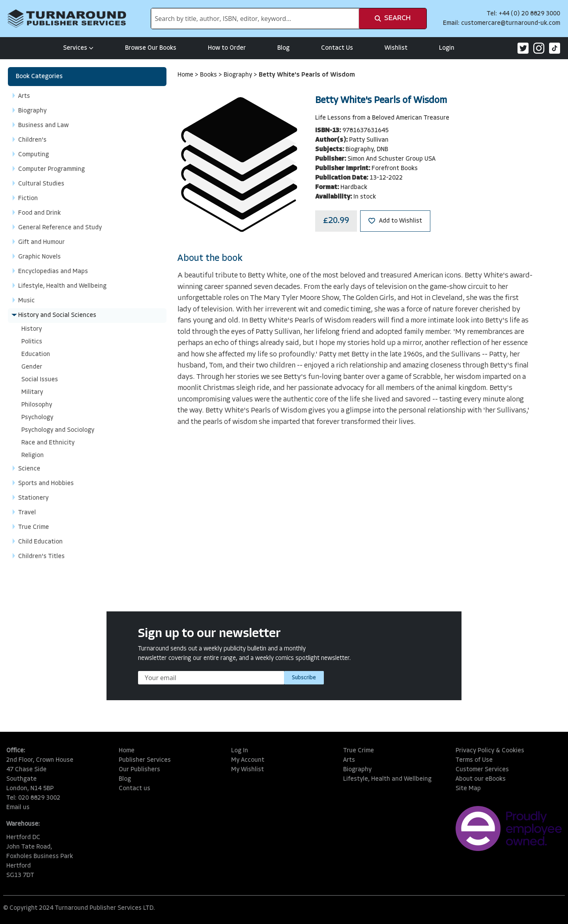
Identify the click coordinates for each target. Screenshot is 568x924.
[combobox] (255, 19)
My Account (248, 760)
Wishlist (396, 48)
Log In (240, 751)
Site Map (468, 789)
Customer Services (482, 770)
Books (209, 75)
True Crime (359, 751)
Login (447, 48)
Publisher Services (145, 760)
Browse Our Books (151, 48)
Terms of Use (474, 760)
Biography (239, 75)
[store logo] (67, 19)
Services (78, 48)
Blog (283, 48)
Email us (18, 808)
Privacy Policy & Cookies (490, 751)
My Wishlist (248, 770)
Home (186, 75)
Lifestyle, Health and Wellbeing (387, 779)
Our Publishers (139, 770)
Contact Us (337, 48)
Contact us (135, 789)
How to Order (227, 48)
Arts (349, 760)
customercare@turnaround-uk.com (511, 23)
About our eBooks (481, 779)
